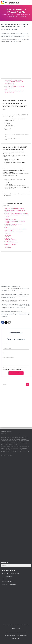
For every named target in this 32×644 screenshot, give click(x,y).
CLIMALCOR (8, 234)
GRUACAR (9, 579)
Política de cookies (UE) (10, 635)
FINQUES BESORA (10, 582)
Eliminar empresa (25, 625)
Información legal (16, 629)
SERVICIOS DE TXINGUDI (11, 220)
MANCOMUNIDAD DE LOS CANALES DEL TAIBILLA (16, 229)
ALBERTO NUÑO (9, 231)
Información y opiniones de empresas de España (16, 632)
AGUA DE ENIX (8, 248)
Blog (4, 625)
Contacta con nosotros (13, 625)
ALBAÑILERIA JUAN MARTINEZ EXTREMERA (15, 209)
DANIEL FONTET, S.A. (10, 241)
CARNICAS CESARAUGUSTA (11, 243)
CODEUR (7, 217)
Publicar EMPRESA (16, 639)
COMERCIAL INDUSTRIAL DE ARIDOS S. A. (14, 232)
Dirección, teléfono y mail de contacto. (14, 80)
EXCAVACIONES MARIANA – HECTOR (13, 224)
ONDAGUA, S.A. (9, 212)
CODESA (7, 218)
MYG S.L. (7, 237)
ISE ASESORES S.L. (15, 574)
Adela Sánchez (5, 574)
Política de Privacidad (22, 635)
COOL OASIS (8, 235)
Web (6, 90)
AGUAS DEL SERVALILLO (11, 226)
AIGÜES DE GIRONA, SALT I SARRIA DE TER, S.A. (15, 210)
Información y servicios (10, 85)
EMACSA (7, 227)
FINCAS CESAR (9, 576)
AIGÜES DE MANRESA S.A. (11, 240)
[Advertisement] (16, 62)
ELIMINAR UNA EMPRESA (7, 455)
